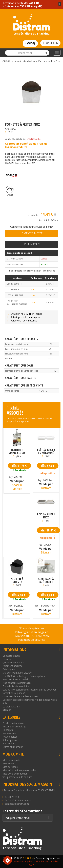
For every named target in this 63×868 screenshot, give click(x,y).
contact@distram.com (17, 804)
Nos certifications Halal (15, 679)
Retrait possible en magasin (24, 317)
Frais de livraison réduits (16, 686)
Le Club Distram (11, 707)
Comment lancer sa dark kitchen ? (21, 696)
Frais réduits (9, 743)
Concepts (8, 730)
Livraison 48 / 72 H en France (24, 314)
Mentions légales (23, 861)
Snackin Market (34, 139)
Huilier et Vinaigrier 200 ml (17, 451)
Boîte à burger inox (46, 516)
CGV (32, 865)
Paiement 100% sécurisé (22, 321)
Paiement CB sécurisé (32, 640)
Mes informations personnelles (19, 770)
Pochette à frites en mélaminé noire (17, 580)
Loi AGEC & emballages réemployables (24, 676)
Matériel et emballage (14, 726)
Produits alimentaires (14, 723)
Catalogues (9, 669)
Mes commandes (12, 760)
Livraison (7, 659)
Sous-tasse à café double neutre (46, 580)
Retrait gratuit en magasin (32, 632)
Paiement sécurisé (13, 666)
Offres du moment (13, 747)
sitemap (7, 710)
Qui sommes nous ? (13, 662)
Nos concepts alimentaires (17, 683)
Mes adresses (10, 767)
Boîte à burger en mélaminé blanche (46, 451)
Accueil (7, 61)
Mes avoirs (8, 763)
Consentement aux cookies (8, 860)
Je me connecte (32, 233)
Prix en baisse (10, 737)
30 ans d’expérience (32, 628)
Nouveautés (9, 733)
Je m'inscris (32, 244)
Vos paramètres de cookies (17, 777)
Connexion (50, 43)
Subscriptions (10, 740)
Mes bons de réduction (15, 774)
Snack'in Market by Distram (17, 673)
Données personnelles (47, 861)
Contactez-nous (11, 656)
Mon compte (13, 754)
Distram (46, 488)
